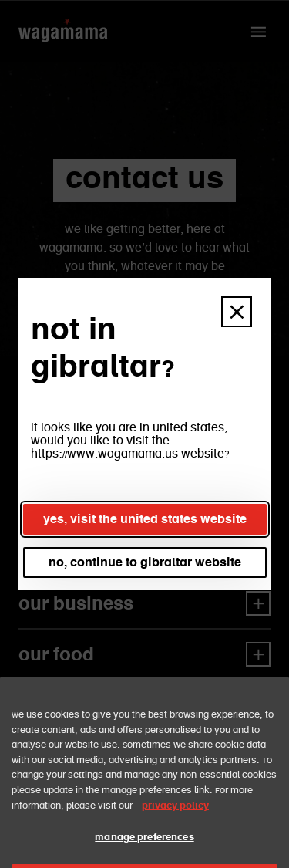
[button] (237, 312)
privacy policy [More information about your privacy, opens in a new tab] (175, 822)
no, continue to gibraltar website (145, 562)
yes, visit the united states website (145, 519)
